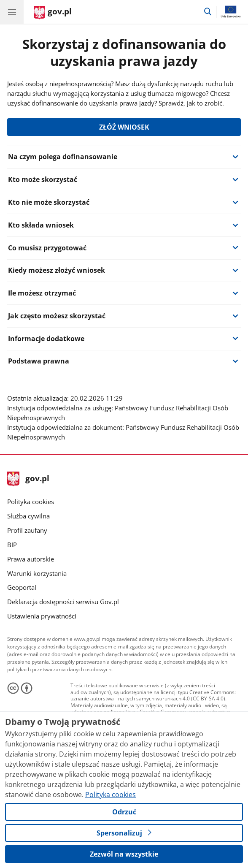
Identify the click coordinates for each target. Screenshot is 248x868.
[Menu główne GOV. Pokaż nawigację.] (12, 12)
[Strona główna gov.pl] (53, 13)
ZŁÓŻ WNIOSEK (124, 127)
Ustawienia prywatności (42, 616)
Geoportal (22, 587)
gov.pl (28, 479)
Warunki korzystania (37, 574)
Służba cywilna (28, 516)
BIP (12, 545)
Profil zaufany (27, 530)
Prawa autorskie (31, 559)
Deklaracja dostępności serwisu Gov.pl (63, 602)
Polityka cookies (31, 502)
